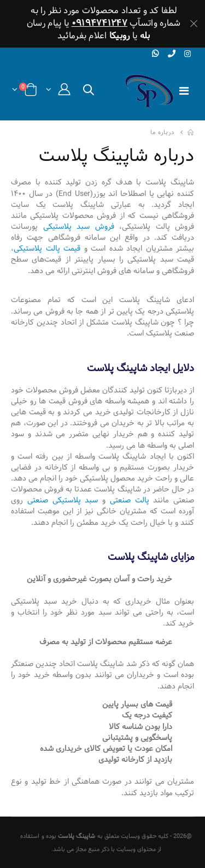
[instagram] (188, 54)
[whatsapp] (156, 54)
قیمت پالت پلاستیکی (47, 248)
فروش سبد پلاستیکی (79, 227)
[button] (89, 92)
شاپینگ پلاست (77, 836)
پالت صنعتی (130, 500)
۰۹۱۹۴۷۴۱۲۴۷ (99, 23)
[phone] (171, 54)
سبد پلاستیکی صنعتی (63, 500)
